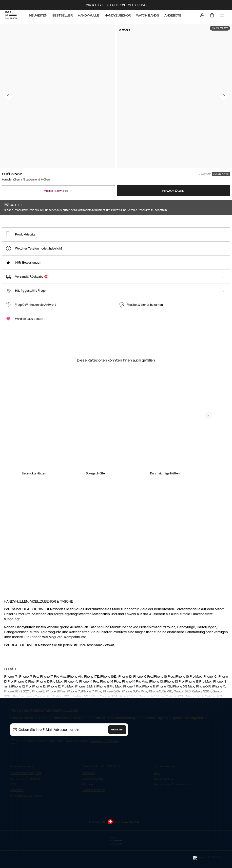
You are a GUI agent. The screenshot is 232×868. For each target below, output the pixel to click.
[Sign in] (201, 17)
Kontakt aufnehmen (25, 802)
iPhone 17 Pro (29, 700)
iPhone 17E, (92, 700)
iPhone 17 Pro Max (53, 700)
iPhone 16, (125, 700)
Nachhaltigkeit (93, 802)
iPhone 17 (11, 700)
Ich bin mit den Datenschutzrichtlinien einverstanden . (69, 765)
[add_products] (62, 471)
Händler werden (94, 814)
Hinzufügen (174, 191)
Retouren (17, 814)
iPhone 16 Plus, (164, 700)
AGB (157, 796)
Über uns (89, 796)
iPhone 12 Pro (21, 710)
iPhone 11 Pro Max (109, 710)
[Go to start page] (12, 17)
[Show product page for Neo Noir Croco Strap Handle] (47, 251)
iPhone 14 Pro (89, 705)
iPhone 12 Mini (85, 710)
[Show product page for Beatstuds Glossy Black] (171, 251)
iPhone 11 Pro (132, 710)
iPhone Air (75, 700)
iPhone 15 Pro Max (49, 705)
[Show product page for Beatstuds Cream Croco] (140, 251)
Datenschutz (164, 802)
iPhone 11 (149, 710)
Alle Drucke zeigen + (215, 222)
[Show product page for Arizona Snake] (78, 251)
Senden (117, 753)
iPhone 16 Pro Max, (189, 700)
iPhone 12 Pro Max (60, 710)
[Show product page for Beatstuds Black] (109, 251)
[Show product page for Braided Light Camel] (202, 251)
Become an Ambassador (173, 808)
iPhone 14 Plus (110, 705)
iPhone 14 (71, 705)
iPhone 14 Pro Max (135, 705)
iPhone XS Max (183, 710)
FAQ (13, 808)
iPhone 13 (156, 705)
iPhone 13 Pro (174, 705)
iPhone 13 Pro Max (198, 705)
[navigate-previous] (208, 547)
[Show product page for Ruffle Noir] (16, 251)
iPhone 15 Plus (24, 705)
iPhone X (218, 710)
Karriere (87, 808)
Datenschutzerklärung (105, 765)
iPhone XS (164, 710)
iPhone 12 (39, 710)
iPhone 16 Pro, (143, 700)
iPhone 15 (210, 700)
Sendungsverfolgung (25, 796)
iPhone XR (203, 710)
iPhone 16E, (108, 700)
